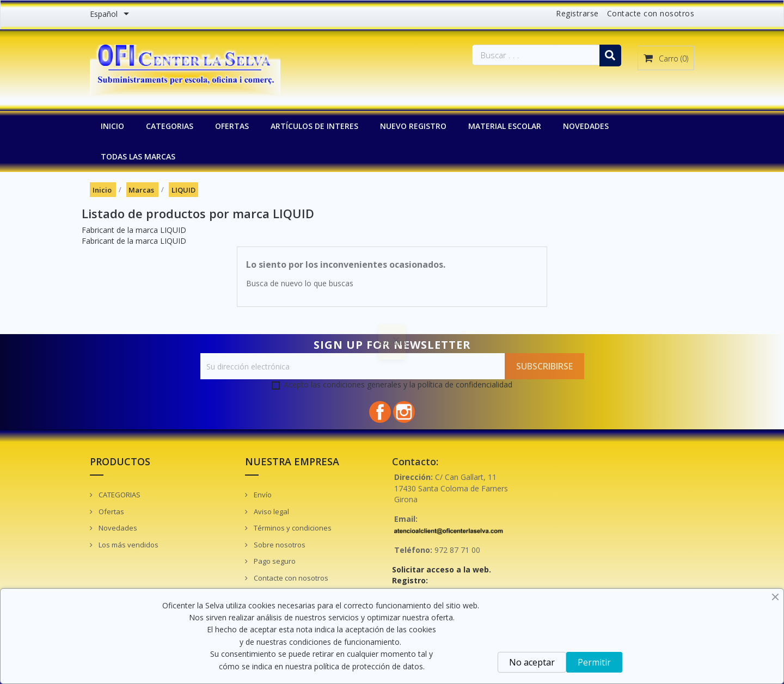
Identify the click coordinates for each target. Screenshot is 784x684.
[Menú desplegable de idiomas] (111, 15)
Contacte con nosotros (651, 13)
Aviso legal (271, 512)
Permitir (594, 662)
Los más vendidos (128, 545)
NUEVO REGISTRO (413, 126)
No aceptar (532, 662)
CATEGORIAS (170, 126)
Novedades (117, 528)
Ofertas (111, 512)
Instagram (404, 412)
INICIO (112, 126)
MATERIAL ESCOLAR (505, 126)
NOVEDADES (586, 126)
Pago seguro (274, 561)
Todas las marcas (138, 156)
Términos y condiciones (292, 528)
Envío (262, 495)
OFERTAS (232, 126)
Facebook (380, 412)
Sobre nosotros (279, 545)
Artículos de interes (314, 126)
